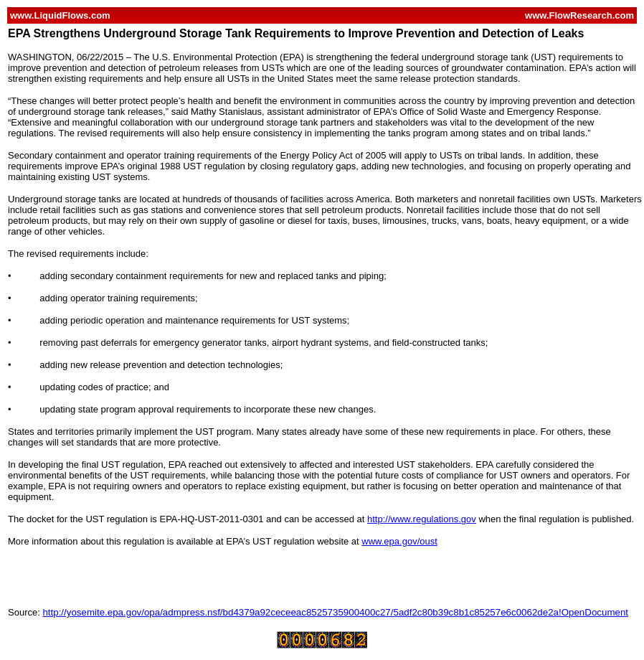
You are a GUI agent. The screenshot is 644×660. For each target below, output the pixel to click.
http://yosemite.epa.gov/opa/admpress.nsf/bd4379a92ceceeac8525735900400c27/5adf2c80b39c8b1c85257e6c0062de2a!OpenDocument (335, 612)
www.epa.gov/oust (399, 541)
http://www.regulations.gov (422, 519)
